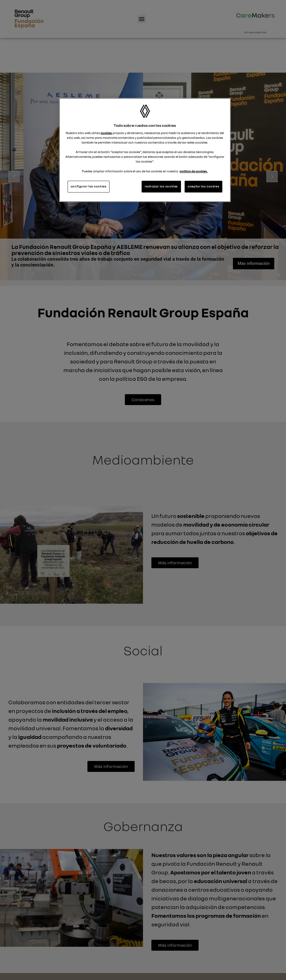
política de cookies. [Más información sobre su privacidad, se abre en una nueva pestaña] (194, 171)
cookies (106, 133)
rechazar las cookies (161, 186)
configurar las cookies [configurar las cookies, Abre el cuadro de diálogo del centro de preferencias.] (89, 186)
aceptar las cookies (203, 186)
